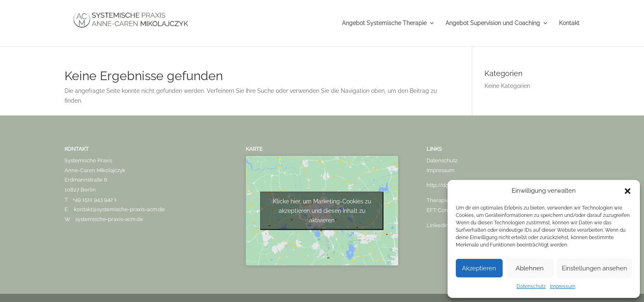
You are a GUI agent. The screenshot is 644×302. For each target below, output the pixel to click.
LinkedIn (437, 225)
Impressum (563, 286)
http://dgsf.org (444, 185)
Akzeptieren (479, 268)
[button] (628, 191)
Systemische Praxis (88, 160)
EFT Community (447, 210)
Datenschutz (531, 286)
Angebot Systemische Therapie (384, 23)
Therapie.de (442, 200)
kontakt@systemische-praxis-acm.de (119, 209)
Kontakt (569, 23)
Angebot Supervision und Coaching (493, 23)
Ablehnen (530, 268)
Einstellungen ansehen (594, 268)
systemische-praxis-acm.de (109, 219)
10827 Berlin (80, 190)
